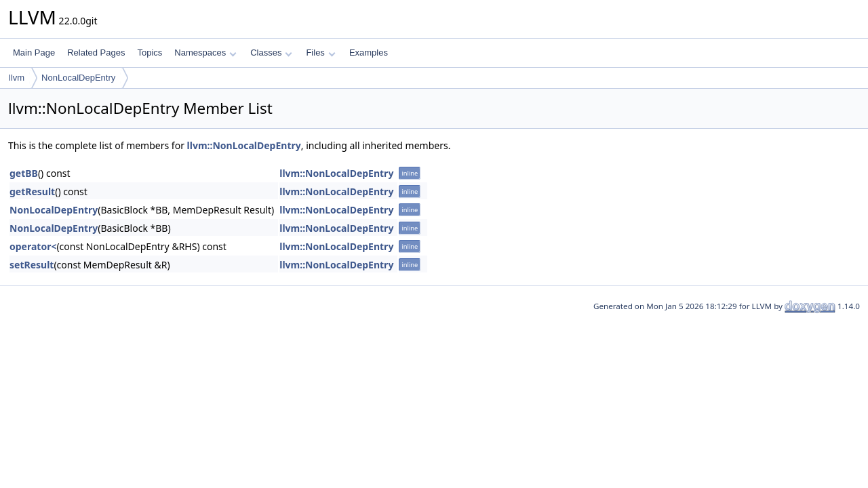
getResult (32, 191)
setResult (32, 265)
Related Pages (96, 53)
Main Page (34, 53)
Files (320, 53)
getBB (24, 173)
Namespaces (205, 53)
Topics (150, 53)
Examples (369, 53)
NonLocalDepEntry (78, 78)
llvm (17, 78)
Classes (271, 53)
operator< (33, 246)
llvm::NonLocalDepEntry (244, 145)
